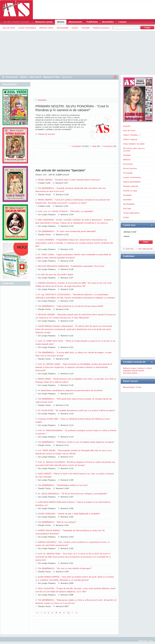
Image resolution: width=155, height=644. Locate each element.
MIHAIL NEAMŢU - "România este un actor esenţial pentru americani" (69, 180)
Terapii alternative (131, 213)
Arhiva (61, 22)
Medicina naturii (46, 28)
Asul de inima (9, 28)
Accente (127, 126)
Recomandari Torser (132, 387)
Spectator (42, 100)
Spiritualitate (63, 28)
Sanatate (86, 28)
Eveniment (128, 164)
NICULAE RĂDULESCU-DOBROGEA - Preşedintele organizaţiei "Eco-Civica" (71, 266)
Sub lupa (127, 208)
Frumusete (128, 173)
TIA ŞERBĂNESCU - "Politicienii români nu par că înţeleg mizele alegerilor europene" (76, 442)
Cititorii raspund (130, 139)
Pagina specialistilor (132, 182)
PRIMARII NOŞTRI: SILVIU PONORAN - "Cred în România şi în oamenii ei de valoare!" (72, 108)
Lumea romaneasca (27, 28)
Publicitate (92, 22)
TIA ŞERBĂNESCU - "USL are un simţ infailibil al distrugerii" (65, 568)
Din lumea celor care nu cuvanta (134, 149)
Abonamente (75, 22)
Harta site (143, 640)
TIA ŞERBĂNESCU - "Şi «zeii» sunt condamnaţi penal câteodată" (67, 231)
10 (68, 613)
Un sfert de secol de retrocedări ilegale (56, 274)
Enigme (75, 28)
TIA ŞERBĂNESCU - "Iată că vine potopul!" (57, 522)
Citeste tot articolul (46, 134)
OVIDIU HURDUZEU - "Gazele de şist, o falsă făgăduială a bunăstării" (69, 514)
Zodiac (126, 217)
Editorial (127, 159)
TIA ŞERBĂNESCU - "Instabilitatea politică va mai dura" (63, 485)
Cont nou (130, 249)
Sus (151, 640)
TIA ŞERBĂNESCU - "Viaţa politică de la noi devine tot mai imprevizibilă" (71, 306)
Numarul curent (44, 22)
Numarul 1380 (51, 77)
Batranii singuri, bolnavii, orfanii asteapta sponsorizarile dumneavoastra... (138, 371)
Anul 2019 (35, 77)
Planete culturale (131, 186)
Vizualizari (81, 146)
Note (96, 146)
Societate (127, 195)
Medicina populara (101, 28)
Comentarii (110, 146)
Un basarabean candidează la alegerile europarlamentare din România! (70, 390)
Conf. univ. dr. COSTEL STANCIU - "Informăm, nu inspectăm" (66, 211)
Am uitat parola (145, 249)
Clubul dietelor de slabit (134, 144)
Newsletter (108, 22)
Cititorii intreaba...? (132, 135)
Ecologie (127, 155)
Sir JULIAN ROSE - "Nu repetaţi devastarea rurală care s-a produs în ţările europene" (77, 410)
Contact (122, 22)
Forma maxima (130, 168)
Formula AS (11, 77)
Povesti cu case (130, 191)
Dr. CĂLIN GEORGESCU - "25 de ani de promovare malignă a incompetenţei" (73, 494)
